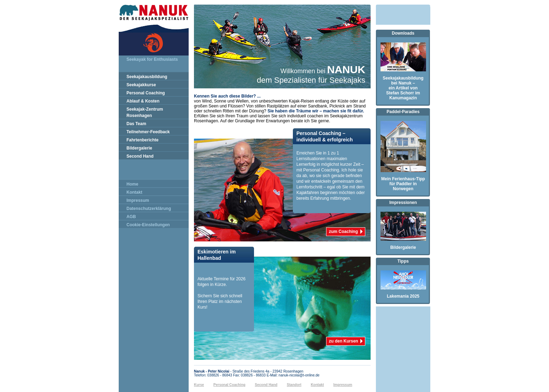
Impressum (138, 200)
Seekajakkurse (141, 85)
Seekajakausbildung (147, 77)
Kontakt (134, 192)
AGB (131, 217)
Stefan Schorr (400, 93)
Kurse (199, 385)
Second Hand (140, 156)
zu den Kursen (344, 340)
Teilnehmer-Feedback (148, 132)
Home (132, 184)
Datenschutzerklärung (149, 209)
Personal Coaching (146, 93)
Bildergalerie (139, 148)
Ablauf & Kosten (143, 101)
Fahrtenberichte (143, 140)
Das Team (136, 124)
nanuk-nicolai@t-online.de (299, 375)
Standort (294, 385)
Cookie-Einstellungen (148, 225)
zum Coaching (343, 230)
